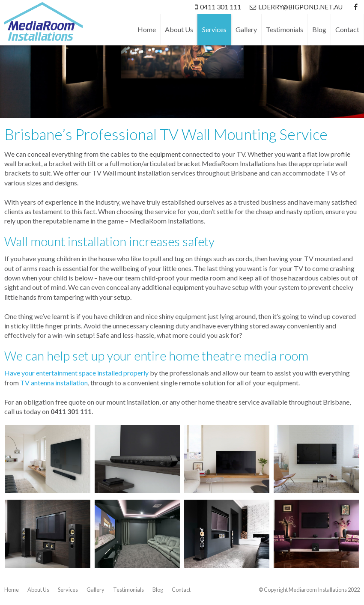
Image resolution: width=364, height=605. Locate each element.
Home (12, 590)
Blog (158, 590)
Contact (181, 590)
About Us (38, 590)
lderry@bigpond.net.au (300, 7)
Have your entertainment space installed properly (76, 373)
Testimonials (128, 590)
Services (68, 590)
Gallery (95, 590)
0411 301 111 (221, 7)
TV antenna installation (54, 383)
